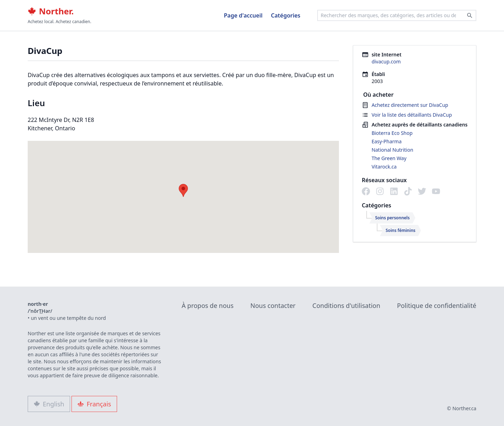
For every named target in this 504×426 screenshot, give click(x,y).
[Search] (470, 15)
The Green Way (389, 158)
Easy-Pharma (387, 141)
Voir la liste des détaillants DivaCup (412, 115)
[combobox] (397, 15)
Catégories (286, 15)
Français (94, 404)
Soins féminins (400, 230)
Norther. (51, 11)
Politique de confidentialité (437, 305)
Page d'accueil (243, 15)
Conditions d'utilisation (346, 305)
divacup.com (386, 61)
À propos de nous (207, 305)
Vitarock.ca (384, 167)
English (49, 404)
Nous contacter (273, 305)
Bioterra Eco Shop (392, 133)
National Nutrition (392, 150)
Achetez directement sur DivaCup (410, 105)
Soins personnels (392, 218)
